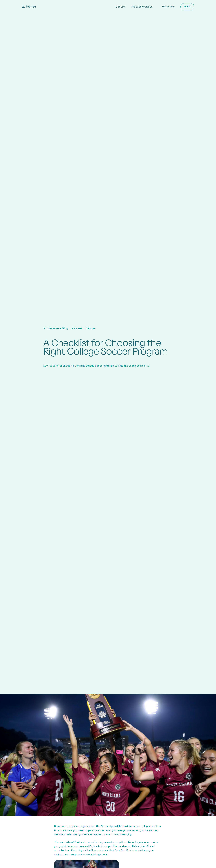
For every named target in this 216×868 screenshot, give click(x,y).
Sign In (187, 7)
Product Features (142, 7)
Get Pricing (169, 7)
